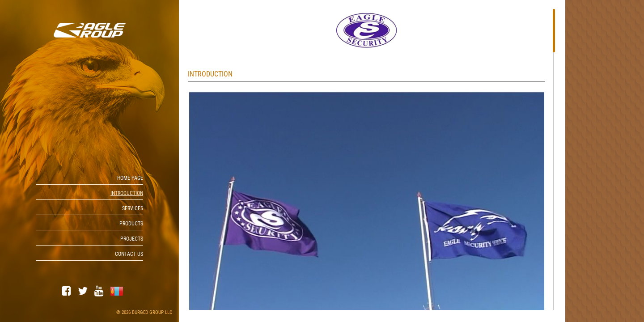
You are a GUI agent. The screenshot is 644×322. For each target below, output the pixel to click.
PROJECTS (132, 239)
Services (133, 208)
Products (131, 224)
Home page (130, 178)
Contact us (129, 254)
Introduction (127, 193)
